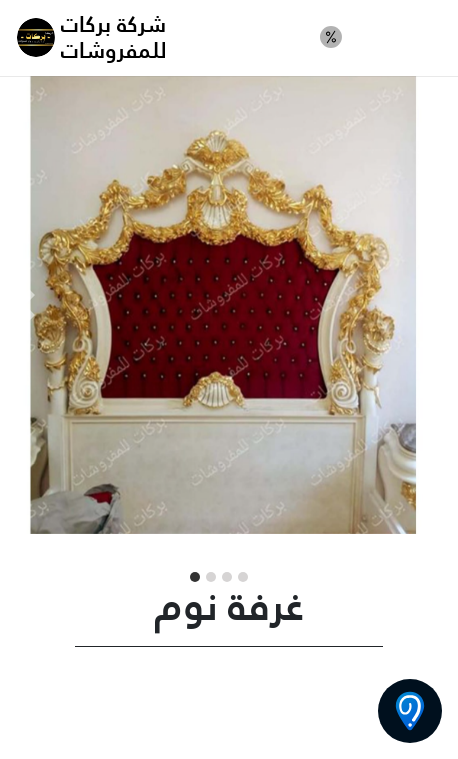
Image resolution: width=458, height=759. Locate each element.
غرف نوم (399, 37)
